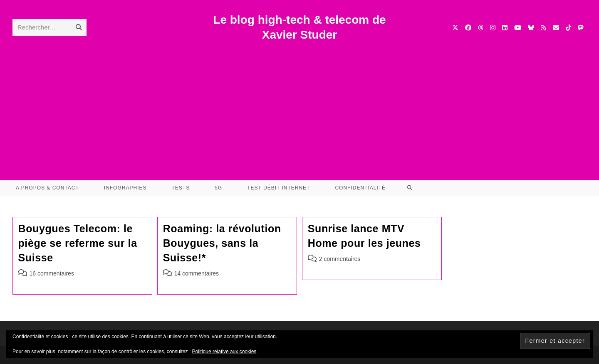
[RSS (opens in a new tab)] (543, 28)
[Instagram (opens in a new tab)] (493, 28)
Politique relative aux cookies (224, 352)
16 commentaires (52, 273)
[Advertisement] (299, 105)
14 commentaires (197, 273)
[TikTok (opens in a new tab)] (568, 28)
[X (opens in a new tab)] (455, 28)
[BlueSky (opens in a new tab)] (531, 28)
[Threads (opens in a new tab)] (481, 28)
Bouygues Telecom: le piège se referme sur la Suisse (78, 243)
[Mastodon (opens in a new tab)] (580, 28)
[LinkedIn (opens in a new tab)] (505, 28)
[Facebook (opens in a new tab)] (468, 28)
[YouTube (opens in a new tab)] (518, 28)
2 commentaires (340, 259)
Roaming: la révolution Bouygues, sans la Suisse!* (222, 243)
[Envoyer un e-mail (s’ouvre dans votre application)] (556, 28)
